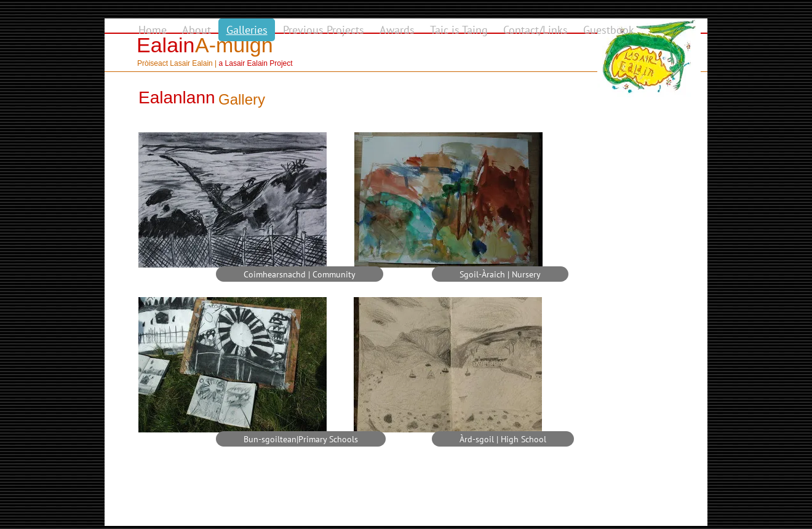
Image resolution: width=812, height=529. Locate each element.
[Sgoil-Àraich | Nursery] (500, 274)
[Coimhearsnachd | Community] (300, 274)
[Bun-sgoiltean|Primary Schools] (301, 439)
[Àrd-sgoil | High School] (503, 439)
